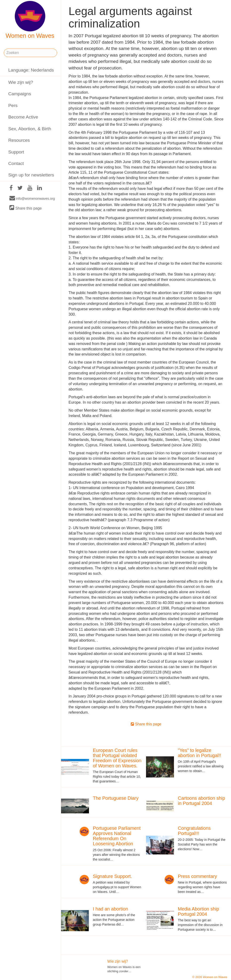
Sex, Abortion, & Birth (30, 129)
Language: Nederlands (31, 70)
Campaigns (20, 94)
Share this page (26, 208)
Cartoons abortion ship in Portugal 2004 (201, 801)
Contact (16, 163)
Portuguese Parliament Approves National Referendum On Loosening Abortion (117, 836)
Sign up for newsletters (31, 175)
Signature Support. (112, 876)
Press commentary (197, 876)
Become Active (23, 117)
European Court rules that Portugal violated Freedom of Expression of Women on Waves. (117, 758)
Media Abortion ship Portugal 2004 (198, 911)
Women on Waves (30, 20)
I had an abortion (110, 909)
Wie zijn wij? (21, 82)
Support (16, 152)
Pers (13, 105)
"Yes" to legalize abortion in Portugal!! (199, 753)
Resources (19, 140)
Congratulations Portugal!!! (194, 831)
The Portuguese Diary (116, 798)
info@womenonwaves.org (32, 198)
